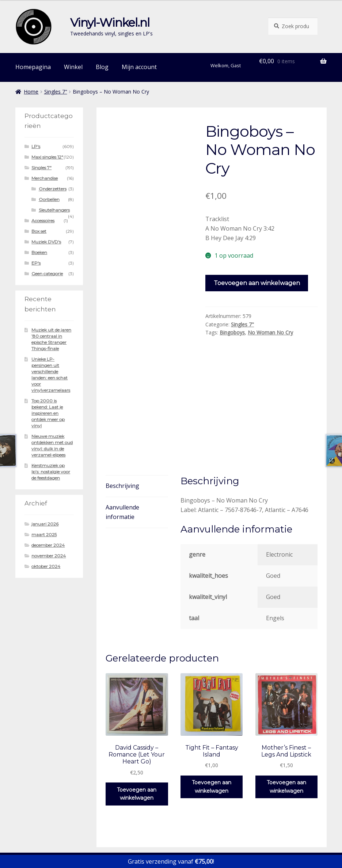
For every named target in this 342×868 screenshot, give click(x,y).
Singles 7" (56, 92)
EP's (36, 263)
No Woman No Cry (270, 332)
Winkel (73, 67)
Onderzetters (53, 189)
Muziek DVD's (46, 242)
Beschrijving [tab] (122, 420)
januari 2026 (45, 524)
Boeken (39, 252)
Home (31, 92)
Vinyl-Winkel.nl (110, 22)
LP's (36, 146)
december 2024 (48, 545)
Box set (39, 231)
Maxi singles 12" (47, 157)
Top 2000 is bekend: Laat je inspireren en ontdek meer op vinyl (48, 413)
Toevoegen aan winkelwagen (257, 283)
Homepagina (33, 67)
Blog (102, 67)
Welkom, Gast (226, 65)
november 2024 (49, 556)
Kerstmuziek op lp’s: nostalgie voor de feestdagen (51, 472)
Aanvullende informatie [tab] (122, 447)
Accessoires (43, 221)
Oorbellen (49, 199)
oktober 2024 (46, 566)
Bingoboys (232, 332)
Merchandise (45, 178)
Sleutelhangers (54, 210)
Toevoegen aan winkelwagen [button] (137, 729)
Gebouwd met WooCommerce (56, 826)
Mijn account (139, 67)
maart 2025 (44, 535)
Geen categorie (47, 274)
